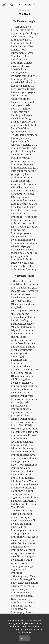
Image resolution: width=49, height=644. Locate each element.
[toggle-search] (12, 5)
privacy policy (24, 632)
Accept (24, 638)
